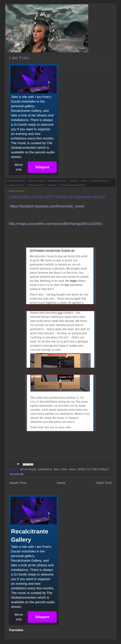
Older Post (104, 483)
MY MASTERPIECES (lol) (99, 181)
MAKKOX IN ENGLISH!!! (36, 185)
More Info (19, 167)
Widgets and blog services (57, 181)
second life (17, 474)
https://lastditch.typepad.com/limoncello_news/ (47, 206)
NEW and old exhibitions (37, 181)
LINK (64, 469)
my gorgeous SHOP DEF (16, 185)
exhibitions (45, 469)
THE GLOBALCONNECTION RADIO (72, 185)
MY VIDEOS (52, 185)
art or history (28, 469)
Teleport (42, 167)
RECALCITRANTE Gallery (16, 181)
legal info (84, 181)
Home (61, 483)
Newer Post (18, 483)
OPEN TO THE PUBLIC (93, 469)
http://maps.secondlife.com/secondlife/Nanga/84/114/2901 (55, 224)
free (56, 469)
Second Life (74, 181)
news (72, 469)
